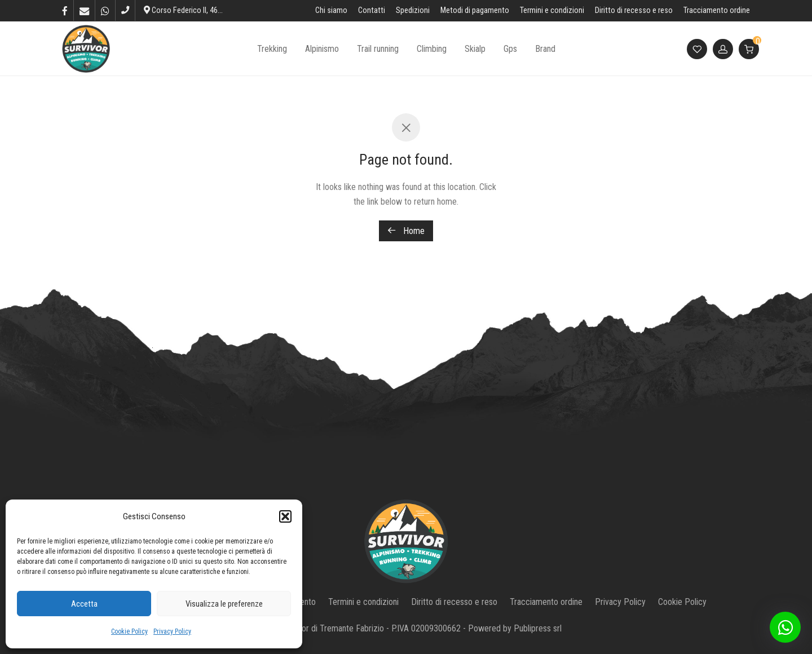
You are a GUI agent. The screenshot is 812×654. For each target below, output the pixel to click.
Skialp (475, 49)
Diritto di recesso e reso (634, 11)
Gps (510, 49)
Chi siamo (331, 11)
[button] (285, 516)
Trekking (272, 49)
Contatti (372, 11)
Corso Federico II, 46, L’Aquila (195, 10)
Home (406, 231)
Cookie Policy (129, 631)
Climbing (432, 49)
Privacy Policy (172, 631)
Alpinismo (322, 49)
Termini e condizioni (552, 11)
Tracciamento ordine (717, 11)
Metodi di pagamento (475, 11)
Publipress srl (538, 628)
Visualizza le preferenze (224, 604)
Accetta (84, 604)
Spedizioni (413, 11)
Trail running (378, 49)
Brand (545, 49)
